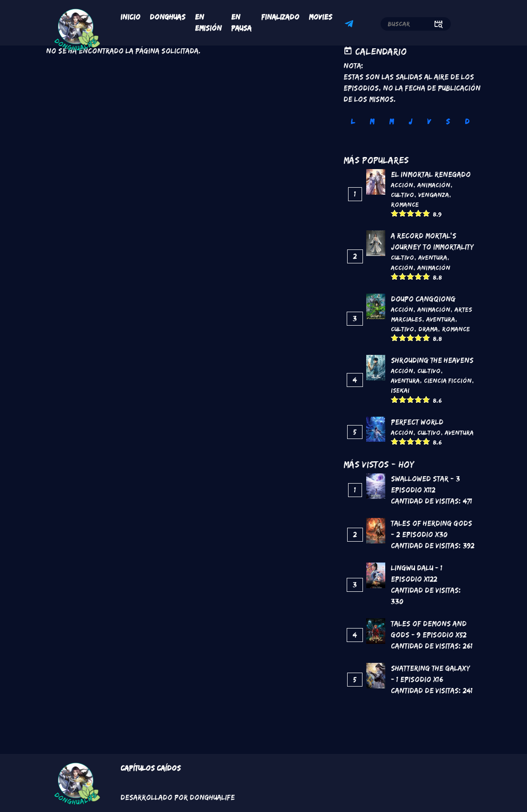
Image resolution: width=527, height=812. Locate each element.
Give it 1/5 (395, 213)
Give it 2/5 (403, 213)
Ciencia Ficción (448, 380)
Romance (405, 204)
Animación (434, 185)
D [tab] (467, 121)
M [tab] (372, 121)
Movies (320, 17)
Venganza (434, 195)
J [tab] (410, 121)
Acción (402, 185)
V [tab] (429, 121)
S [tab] (448, 121)
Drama (428, 329)
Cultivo (402, 195)
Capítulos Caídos (151, 768)
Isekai (400, 390)
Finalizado (280, 17)
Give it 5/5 (426, 213)
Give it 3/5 (411, 213)
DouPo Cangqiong (423, 299)
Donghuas (168, 17)
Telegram (350, 25)
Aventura (433, 257)
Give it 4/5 (418, 213)
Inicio (130, 17)
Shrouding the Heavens (432, 360)
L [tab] (353, 121)
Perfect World (417, 422)
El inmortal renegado (431, 174)
